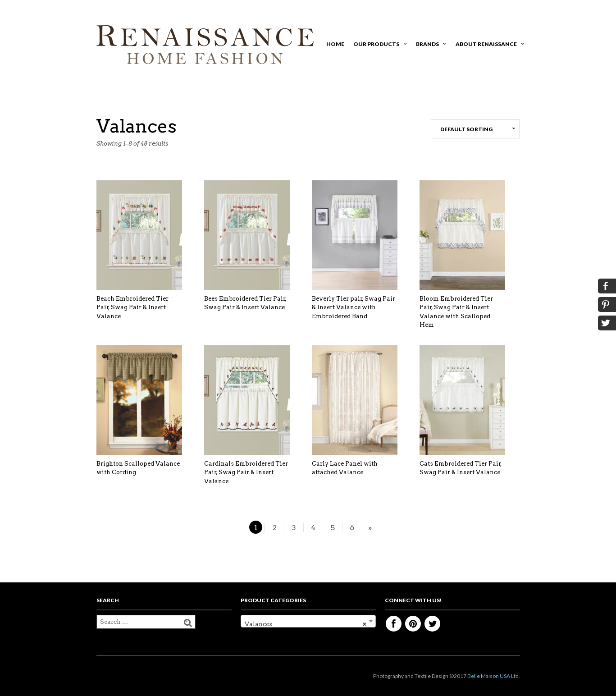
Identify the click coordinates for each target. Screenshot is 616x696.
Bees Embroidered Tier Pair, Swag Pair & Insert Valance (245, 303)
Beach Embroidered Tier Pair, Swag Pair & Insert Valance (132, 307)
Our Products (379, 45)
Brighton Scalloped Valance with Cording (138, 468)
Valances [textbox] (306, 624)
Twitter (432, 624)
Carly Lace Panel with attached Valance (345, 468)
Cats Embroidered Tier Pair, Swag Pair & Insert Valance (461, 468)
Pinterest (413, 624)
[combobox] (308, 621)
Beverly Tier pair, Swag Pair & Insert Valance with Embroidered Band (354, 307)
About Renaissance (488, 45)
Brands (430, 45)
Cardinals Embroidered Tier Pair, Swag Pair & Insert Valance (246, 472)
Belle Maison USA (489, 676)
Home (335, 44)
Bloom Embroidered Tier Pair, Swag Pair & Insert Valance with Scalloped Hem (456, 312)
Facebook (394, 624)
